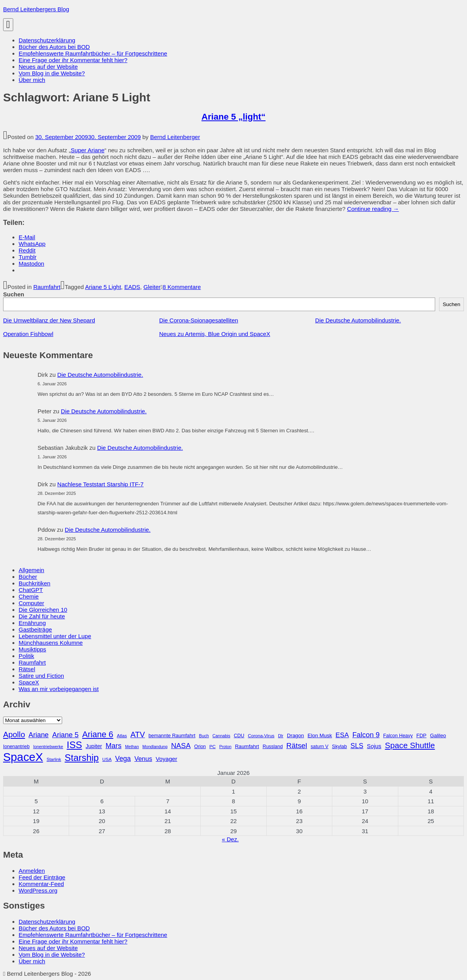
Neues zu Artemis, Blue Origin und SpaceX (215, 334)
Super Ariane (88, 150)
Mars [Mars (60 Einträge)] (114, 746)
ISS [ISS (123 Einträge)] (75, 745)
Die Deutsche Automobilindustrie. (358, 320)
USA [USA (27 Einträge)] (107, 759)
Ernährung (32, 623)
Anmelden (32, 871)
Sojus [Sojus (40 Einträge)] (374, 746)
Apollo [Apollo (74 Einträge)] (14, 735)
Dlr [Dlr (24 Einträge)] (281, 736)
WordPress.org (38, 890)
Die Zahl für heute (42, 616)
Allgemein (31, 570)
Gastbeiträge (35, 629)
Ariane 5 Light (103, 287)
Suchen (14, 294)
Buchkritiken (35, 583)
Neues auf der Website (48, 67)
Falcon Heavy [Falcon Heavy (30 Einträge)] (398, 736)
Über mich (32, 80)
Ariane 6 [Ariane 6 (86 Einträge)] (98, 735)
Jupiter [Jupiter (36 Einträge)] (94, 746)
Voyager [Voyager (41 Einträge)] (166, 759)
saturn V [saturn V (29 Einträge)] (319, 747)
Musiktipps (32, 649)
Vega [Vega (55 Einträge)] (123, 759)
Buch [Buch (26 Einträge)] (204, 736)
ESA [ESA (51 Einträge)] (342, 735)
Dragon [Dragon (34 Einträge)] (295, 735)
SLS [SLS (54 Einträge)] (357, 746)
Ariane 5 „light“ (233, 117)
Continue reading (373, 209)
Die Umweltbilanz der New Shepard (49, 320)
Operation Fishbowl (28, 334)
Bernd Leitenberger (175, 137)
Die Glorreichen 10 (43, 610)
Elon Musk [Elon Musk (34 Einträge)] (320, 735)
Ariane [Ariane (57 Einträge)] (39, 735)
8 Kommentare (182, 287)
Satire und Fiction (41, 676)
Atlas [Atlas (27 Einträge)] (122, 735)
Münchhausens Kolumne (51, 643)
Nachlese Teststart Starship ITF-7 (101, 484)
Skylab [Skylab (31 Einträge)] (339, 746)
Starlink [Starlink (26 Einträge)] (54, 759)
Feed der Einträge (42, 877)
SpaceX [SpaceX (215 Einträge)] (23, 757)
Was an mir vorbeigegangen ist (59, 689)
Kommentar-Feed (41, 884)
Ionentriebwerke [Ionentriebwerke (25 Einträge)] (48, 747)
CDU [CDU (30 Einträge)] (239, 736)
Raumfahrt (47, 287)
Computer (31, 603)
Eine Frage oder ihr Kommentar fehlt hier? (73, 60)
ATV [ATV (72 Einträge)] (138, 735)
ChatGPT (31, 590)
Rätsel (27, 669)
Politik (26, 656)
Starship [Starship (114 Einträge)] (82, 758)
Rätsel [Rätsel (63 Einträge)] (297, 746)
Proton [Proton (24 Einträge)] (225, 747)
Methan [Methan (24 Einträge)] (132, 747)
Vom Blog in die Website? (52, 73)
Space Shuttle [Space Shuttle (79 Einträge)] (410, 745)
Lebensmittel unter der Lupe (55, 636)
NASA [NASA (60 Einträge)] (181, 746)
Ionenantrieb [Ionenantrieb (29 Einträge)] (16, 747)
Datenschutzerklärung (47, 40)
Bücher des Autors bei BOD (54, 47)
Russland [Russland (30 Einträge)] (273, 747)
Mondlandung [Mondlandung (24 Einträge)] (155, 747)
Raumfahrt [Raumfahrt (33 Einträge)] (247, 746)
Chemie (29, 596)
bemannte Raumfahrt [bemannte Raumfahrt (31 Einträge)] (172, 735)
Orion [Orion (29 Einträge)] (200, 747)
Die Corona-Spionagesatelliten (199, 320)
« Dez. (230, 839)
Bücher (28, 577)
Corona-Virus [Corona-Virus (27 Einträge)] (261, 735)
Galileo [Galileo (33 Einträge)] (438, 735)
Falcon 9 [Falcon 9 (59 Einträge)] (366, 735)
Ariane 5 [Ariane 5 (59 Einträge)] (65, 735)
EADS (132, 287)
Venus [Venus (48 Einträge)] (143, 759)
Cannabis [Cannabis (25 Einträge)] (221, 736)
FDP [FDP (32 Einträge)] (421, 735)
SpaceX (29, 682)
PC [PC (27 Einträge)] (212, 746)
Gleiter (152, 287)
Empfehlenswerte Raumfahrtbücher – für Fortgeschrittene (93, 53)
